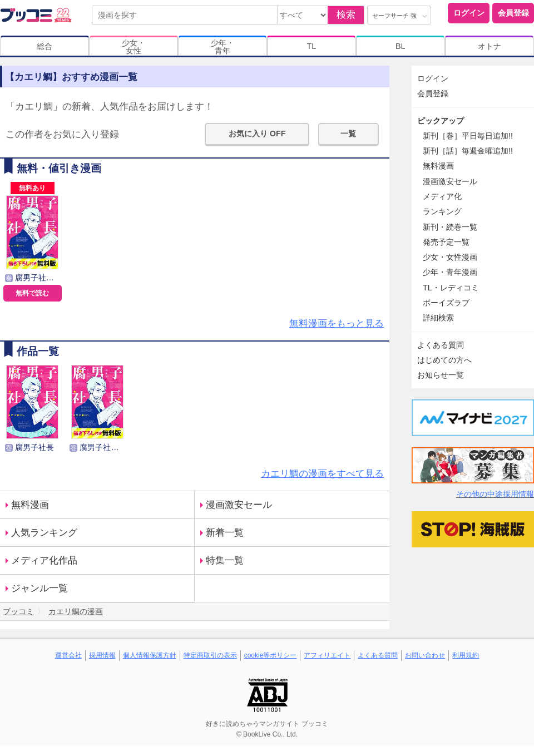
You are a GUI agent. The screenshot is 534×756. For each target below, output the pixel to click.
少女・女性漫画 (450, 257)
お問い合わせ (425, 655)
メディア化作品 (44, 560)
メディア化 (442, 196)
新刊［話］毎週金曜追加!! (468, 151)
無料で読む (32, 293)
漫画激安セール (239, 505)
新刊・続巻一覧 (450, 227)
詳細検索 (438, 318)
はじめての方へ (444, 360)
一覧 (348, 134)
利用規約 (466, 655)
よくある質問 (441, 345)
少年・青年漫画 (450, 272)
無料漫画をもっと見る (337, 323)
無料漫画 (30, 505)
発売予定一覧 (446, 242)
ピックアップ (441, 121)
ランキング (442, 211)
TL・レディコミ (451, 288)
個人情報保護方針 (150, 655)
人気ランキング (44, 533)
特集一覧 (225, 560)
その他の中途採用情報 (495, 494)
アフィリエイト (327, 655)
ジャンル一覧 (39, 588)
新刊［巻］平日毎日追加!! (468, 136)
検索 (346, 15)
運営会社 (68, 655)
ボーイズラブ (446, 303)
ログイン (469, 13)
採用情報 (102, 655)
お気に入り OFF (257, 134)
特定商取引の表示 (210, 655)
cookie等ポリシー (271, 655)
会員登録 (513, 13)
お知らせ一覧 (441, 375)
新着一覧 (225, 533)
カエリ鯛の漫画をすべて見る (322, 474)
